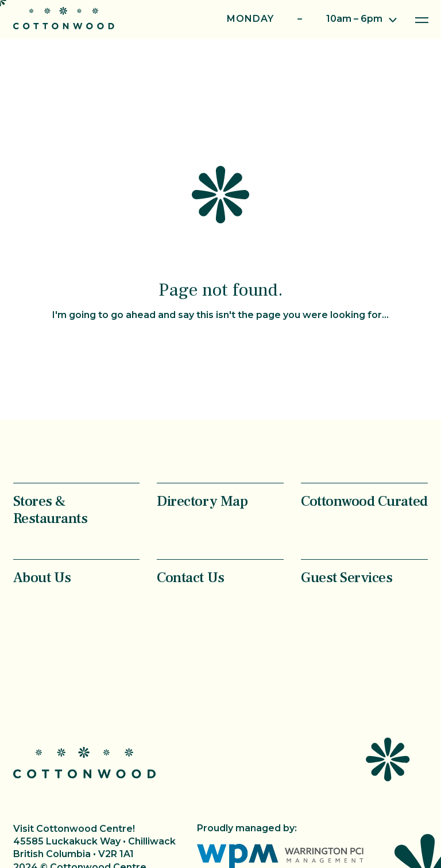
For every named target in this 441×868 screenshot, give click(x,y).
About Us (42, 577)
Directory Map (202, 501)
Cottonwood (64, 18)
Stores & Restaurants (51, 509)
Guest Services (347, 577)
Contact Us (190, 577)
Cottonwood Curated (364, 501)
